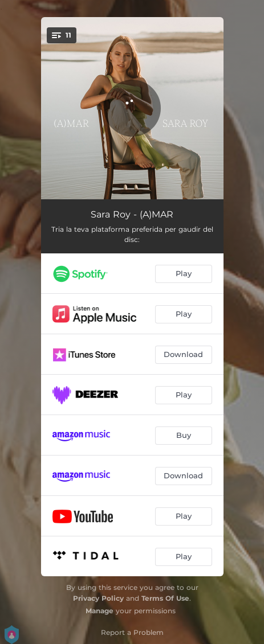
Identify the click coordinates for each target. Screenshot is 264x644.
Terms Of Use (165, 598)
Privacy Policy (98, 598)
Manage (99, 611)
